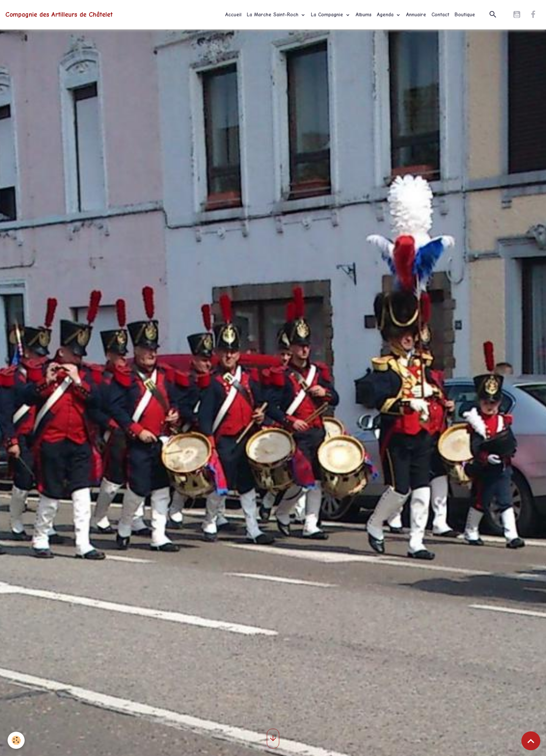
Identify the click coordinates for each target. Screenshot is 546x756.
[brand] (59, 14)
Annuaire (416, 15)
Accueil (233, 15)
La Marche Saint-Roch (274, 15)
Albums (364, 15)
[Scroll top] (531, 741)
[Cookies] (16, 740)
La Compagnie (328, 15)
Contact (440, 15)
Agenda (386, 15)
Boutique (465, 15)
